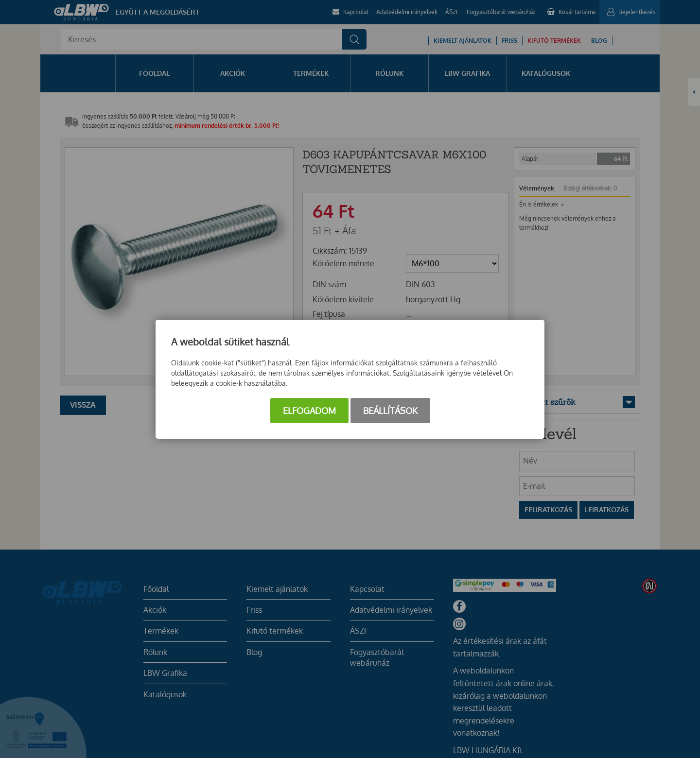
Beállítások (390, 411)
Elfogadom (309, 411)
